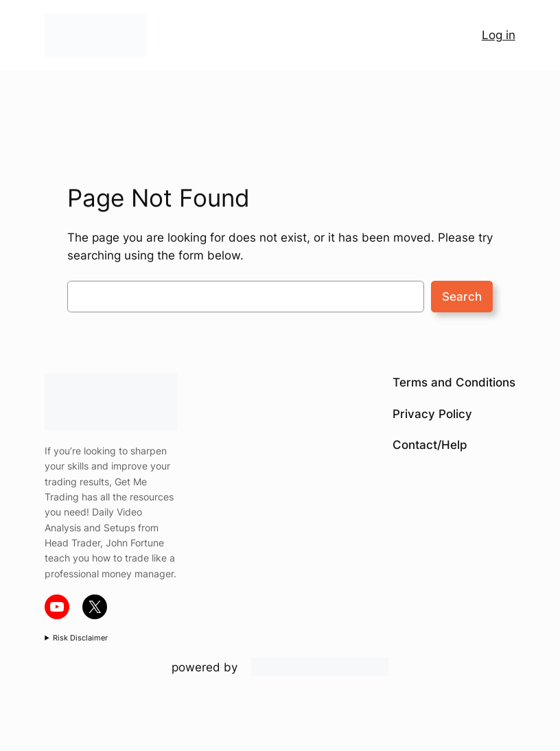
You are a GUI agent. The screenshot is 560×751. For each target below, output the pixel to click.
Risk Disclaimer (80, 638)
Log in (499, 35)
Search (462, 297)
